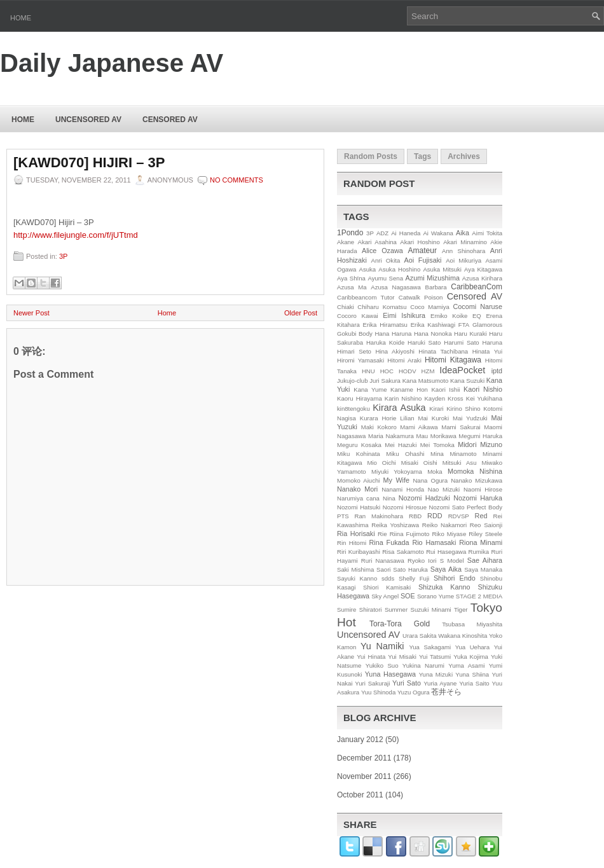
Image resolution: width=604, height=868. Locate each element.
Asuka (368, 269)
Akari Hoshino (420, 242)
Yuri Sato (407, 683)
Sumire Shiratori (360, 610)
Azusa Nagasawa (396, 287)
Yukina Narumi (423, 665)
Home (21, 18)
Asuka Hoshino (399, 269)
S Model (452, 561)
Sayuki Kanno (357, 578)
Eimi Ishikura (404, 315)
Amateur (422, 251)
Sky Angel (385, 596)
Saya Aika (446, 569)
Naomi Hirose (483, 489)
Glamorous (487, 325)
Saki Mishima (355, 569)
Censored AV (170, 120)
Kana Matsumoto (426, 381)
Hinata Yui (487, 351)
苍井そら (446, 692)
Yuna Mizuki (436, 674)
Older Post (301, 313)
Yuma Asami (466, 665)
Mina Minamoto (453, 454)
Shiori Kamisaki (387, 587)
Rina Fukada (389, 542)
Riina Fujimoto (410, 534)
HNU (368, 371)
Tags (422, 156)
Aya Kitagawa (483, 269)
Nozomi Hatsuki (359, 507)
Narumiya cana (358, 498)
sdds (388, 578)
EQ (477, 316)
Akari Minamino (465, 242)
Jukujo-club (353, 381)
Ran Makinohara (379, 516)
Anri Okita (385, 260)
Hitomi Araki (404, 360)
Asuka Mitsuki (442, 269)
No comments (237, 180)
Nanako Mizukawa (477, 480)
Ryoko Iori (422, 561)
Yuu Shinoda (378, 692)
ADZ (382, 233)
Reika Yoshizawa (395, 525)
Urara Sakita (419, 636)
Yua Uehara (473, 647)
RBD (415, 516)
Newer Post (31, 313)
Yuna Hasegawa (390, 674)
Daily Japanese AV (112, 63)
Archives (464, 156)
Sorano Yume (436, 596)
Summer (396, 610)
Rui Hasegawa (446, 552)
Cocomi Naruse (478, 307)
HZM (428, 371)
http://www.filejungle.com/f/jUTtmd (76, 235)
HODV (408, 371)
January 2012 (360, 740)
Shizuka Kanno (444, 587)
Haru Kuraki (470, 334)
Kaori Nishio (483, 389)
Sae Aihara (485, 560)
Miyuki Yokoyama (397, 472)
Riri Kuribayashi (359, 552)
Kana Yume (370, 389)
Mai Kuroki (434, 418)
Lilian (407, 418)
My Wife (396, 480)
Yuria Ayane (440, 683)
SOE (408, 596)
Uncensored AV (88, 120)
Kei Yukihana (484, 398)
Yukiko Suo (382, 665)
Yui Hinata (371, 657)
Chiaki (346, 307)
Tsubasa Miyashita (472, 624)
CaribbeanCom (477, 287)
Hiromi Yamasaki (360, 360)
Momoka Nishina (475, 471)
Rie (382, 534)
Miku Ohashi (405, 454)
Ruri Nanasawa (383, 561)
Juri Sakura (385, 381)
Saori (383, 569)
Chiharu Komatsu (382, 307)
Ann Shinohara (463, 251)
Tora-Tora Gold (400, 624)
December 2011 (364, 758)
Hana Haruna (393, 334)
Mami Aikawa (419, 427)
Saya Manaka (483, 569)
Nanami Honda (403, 489)
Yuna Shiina (472, 674)
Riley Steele (485, 534)
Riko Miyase (450, 534)
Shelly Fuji (414, 578)
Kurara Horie (378, 418)
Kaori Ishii (445, 389)
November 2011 (364, 776)
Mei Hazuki (401, 445)
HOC (387, 371)
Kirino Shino (463, 409)
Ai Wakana (438, 233)
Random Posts (371, 156)
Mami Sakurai (461, 427)
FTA (464, 325)
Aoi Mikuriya (463, 260)
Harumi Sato (462, 342)
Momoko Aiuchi (358, 480)
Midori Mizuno (480, 444)
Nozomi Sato (447, 507)
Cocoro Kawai (358, 316)
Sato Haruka (410, 569)
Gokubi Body (355, 334)
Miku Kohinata (359, 454)
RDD (435, 516)
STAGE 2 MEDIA (479, 596)
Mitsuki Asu (460, 463)
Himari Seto (354, 351)
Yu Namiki (382, 646)
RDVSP (459, 516)
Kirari (436, 409)
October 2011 (360, 795)
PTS (343, 516)
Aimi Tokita (487, 233)
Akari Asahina (377, 242)
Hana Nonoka (433, 334)
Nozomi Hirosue (405, 507)
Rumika (479, 552)
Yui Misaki (402, 657)
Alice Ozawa (382, 251)
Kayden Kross (443, 398)
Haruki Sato (424, 342)
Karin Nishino (403, 398)
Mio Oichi (381, 463)
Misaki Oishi (419, 463)
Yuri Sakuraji (372, 683)
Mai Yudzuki (470, 418)
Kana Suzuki (467, 381)
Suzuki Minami (431, 610)
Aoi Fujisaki (423, 260)
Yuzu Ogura (414, 692)
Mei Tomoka (437, 445)
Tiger (461, 610)
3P (63, 256)
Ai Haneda (406, 233)
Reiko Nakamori (444, 525)
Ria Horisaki (356, 534)
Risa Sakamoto (403, 552)
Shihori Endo (455, 578)
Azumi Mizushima (433, 278)
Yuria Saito (474, 683)
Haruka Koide (385, 342)
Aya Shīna (351, 278)
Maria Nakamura (391, 436)
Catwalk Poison (421, 297)
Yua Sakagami (430, 647)
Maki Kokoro (379, 427)
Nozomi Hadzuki (424, 498)
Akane (346, 242)
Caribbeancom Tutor (366, 297)
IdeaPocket (462, 370)
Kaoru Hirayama (360, 398)
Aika (463, 233)
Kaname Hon (409, 389)
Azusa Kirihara (482, 278)
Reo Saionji (486, 525)
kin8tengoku (353, 409)
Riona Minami (481, 542)
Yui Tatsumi (435, 657)
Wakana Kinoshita (463, 636)
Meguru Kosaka (359, 445)
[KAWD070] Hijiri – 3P (89, 163)
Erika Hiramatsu (385, 325)
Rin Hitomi (352, 543)
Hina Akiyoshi (395, 351)
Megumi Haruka (480, 436)
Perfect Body (484, 507)
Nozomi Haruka (478, 498)
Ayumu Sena (385, 278)
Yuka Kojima (471, 657)
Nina (389, 498)
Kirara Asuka (399, 408)
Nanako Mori (357, 489)
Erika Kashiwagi (433, 325)
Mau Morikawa (436, 436)
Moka (435, 472)
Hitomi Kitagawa (453, 360)
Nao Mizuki (444, 489)
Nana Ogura (430, 480)
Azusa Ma (352, 287)
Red (481, 516)
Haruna (492, 342)
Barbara (436, 287)
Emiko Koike (449, 316)
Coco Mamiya (430, 307)
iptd (497, 371)
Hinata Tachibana (443, 351)
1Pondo (350, 233)
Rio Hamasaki (434, 542)
